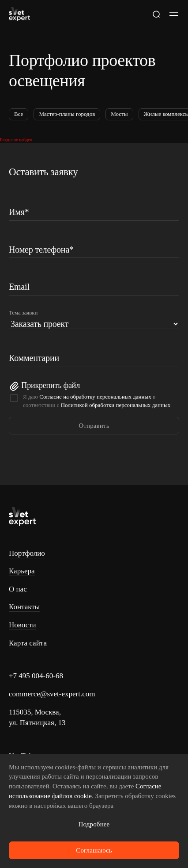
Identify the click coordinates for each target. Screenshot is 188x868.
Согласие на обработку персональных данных (95, 397)
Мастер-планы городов (67, 114)
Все (19, 114)
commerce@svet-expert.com (52, 694)
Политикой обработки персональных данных (116, 405)
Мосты (119, 114)
